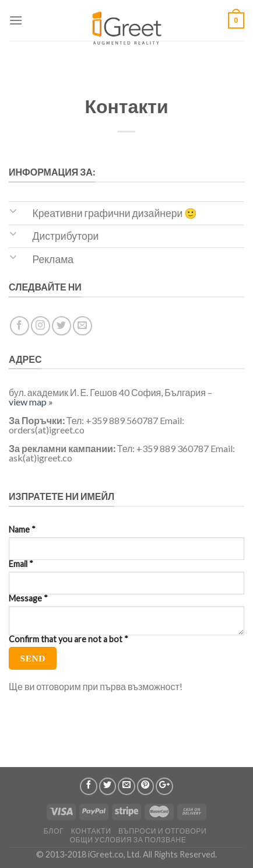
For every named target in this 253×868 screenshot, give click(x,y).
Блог (54, 831)
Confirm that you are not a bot (68, 639)
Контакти (91, 831)
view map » (31, 402)
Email (21, 564)
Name (22, 530)
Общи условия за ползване (128, 840)
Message (28, 598)
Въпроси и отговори (162, 831)
